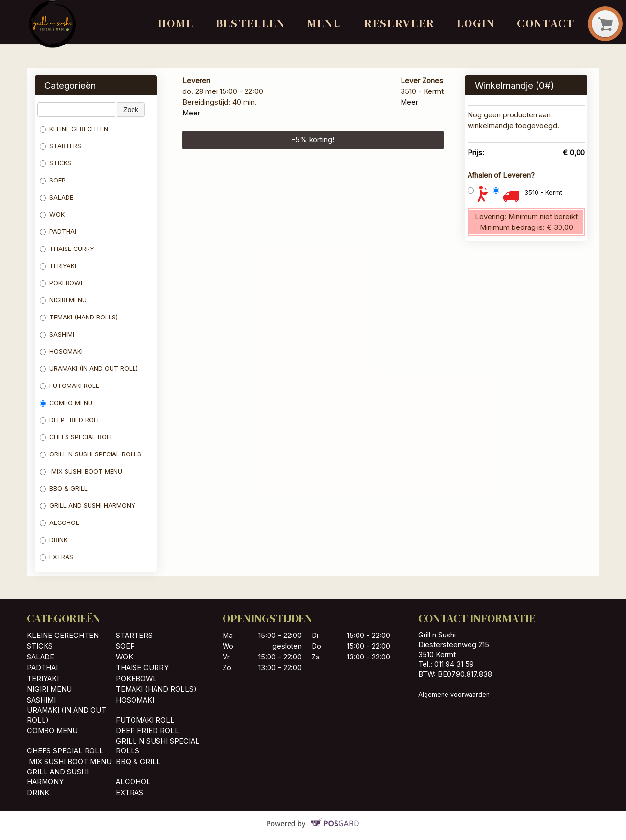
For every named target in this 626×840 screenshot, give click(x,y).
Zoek (131, 110)
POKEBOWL (63, 283)
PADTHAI (58, 232)
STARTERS (60, 146)
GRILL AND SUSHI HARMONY (88, 506)
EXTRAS (56, 557)
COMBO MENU (66, 403)
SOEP (53, 180)
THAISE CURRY (67, 249)
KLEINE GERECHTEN (74, 129)
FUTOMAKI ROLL (69, 386)
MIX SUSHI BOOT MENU (81, 471)
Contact (546, 23)
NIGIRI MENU (63, 300)
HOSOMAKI (62, 352)
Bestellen (250, 23)
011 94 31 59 (454, 664)
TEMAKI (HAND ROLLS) (79, 317)
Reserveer (400, 23)
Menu (325, 23)
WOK (52, 215)
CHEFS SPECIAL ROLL (77, 437)
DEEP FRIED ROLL (70, 420)
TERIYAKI (58, 266)
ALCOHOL (59, 523)
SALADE (56, 197)
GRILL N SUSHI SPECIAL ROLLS (90, 454)
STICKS (56, 163)
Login (476, 23)
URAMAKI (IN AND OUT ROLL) (89, 369)
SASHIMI (58, 334)
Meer (191, 113)
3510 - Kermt (543, 193)
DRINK (54, 540)
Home (176, 23)
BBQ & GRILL (64, 488)
